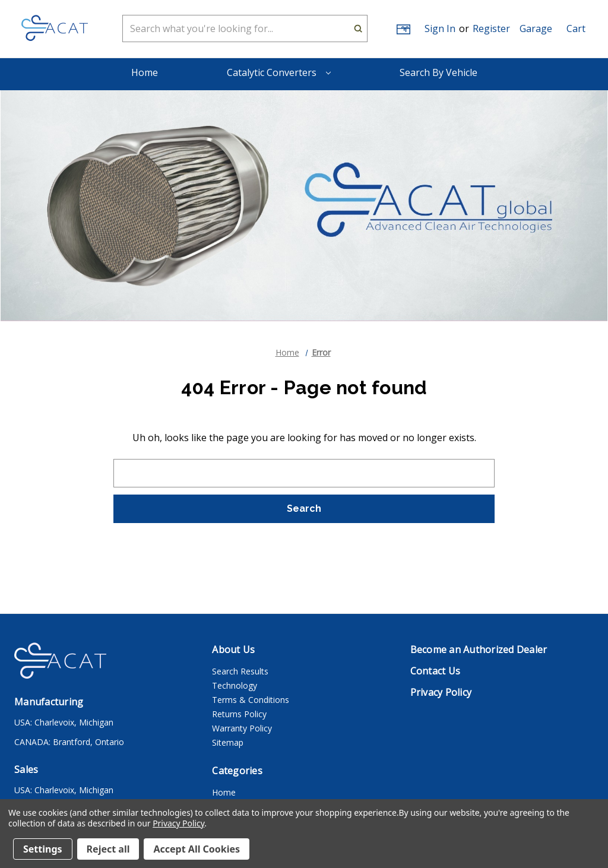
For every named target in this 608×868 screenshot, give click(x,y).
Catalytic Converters (279, 72)
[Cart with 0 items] (576, 28)
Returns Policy (239, 714)
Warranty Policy (242, 728)
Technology (235, 685)
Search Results (240, 671)
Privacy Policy (178, 823)
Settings (43, 849)
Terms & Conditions (251, 700)
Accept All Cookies (197, 849)
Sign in (440, 28)
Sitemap (228, 742)
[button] (536, 28)
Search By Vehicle (438, 72)
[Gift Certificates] (403, 29)
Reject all (108, 849)
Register (491, 28)
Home (145, 72)
